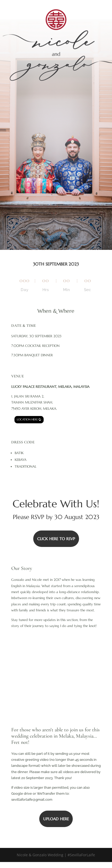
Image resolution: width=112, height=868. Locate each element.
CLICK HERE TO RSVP (56, 539)
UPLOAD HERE (56, 819)
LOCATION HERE (27, 419)
